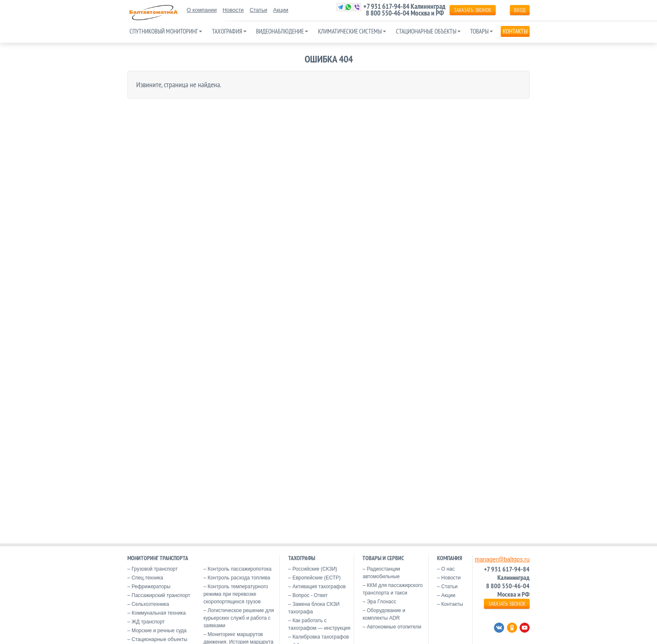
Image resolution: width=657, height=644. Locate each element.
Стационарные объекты (426, 31)
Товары (479, 31)
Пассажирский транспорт (161, 595)
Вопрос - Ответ (310, 595)
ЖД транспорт (148, 622)
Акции (281, 10)
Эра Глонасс (381, 602)
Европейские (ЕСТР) (317, 578)
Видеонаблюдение (280, 31)
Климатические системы (350, 31)
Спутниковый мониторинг (164, 31)
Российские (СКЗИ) (315, 569)
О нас (448, 569)
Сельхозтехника (150, 604)
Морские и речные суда (159, 631)
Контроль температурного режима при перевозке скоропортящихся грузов (235, 594)
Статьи (259, 10)
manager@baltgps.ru (502, 559)
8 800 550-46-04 (388, 13)
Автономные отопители (394, 627)
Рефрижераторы (151, 587)
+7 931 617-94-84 (386, 6)
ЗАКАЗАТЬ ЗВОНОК (472, 10)
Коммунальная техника (159, 613)
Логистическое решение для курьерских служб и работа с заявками (238, 618)
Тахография (227, 31)
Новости (233, 10)
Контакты (515, 31)
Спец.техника (147, 578)
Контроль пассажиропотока (239, 569)
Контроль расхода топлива (239, 578)
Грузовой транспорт (155, 569)
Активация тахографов (319, 587)
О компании (202, 10)
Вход (520, 10)
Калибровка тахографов (321, 637)
